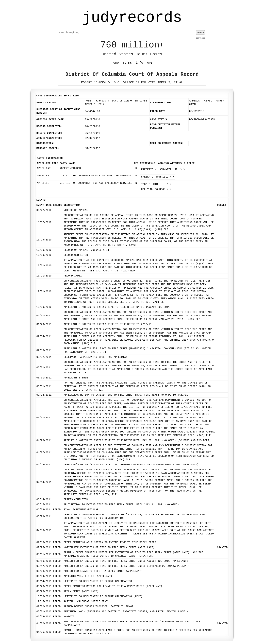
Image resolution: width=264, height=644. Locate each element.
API (150, 63)
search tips (200, 38)
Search (200, 32)
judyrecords (132, 18)
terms (127, 63)
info (139, 63)
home (115, 63)
